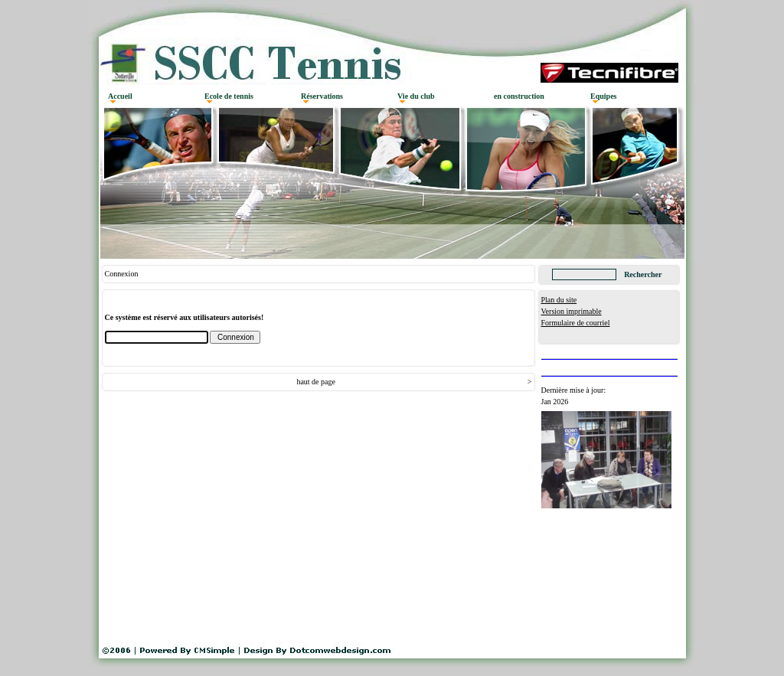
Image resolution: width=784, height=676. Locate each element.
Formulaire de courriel (576, 323)
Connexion (558, 334)
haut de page (316, 382)
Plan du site (559, 300)
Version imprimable (572, 311)
